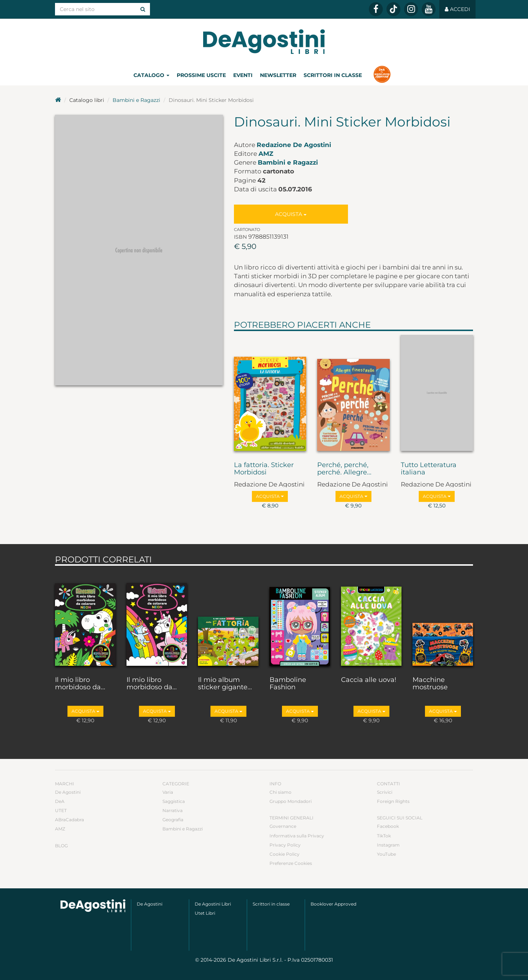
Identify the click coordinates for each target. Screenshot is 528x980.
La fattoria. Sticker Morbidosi (264, 469)
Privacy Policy (285, 845)
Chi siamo (280, 792)
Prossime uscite (201, 75)
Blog (61, 846)
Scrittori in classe (333, 75)
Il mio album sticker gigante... (225, 684)
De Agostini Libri (213, 904)
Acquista (291, 214)
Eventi (243, 75)
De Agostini (68, 792)
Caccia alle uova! (369, 680)
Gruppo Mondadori (291, 801)
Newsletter (278, 75)
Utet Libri (205, 913)
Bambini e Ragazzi (136, 100)
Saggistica (174, 801)
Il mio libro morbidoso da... (80, 684)
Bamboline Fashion (288, 684)
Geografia (173, 820)
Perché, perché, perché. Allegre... (344, 469)
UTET (61, 810)
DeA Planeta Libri (264, 42)
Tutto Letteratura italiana (429, 469)
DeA (60, 801)
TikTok (384, 836)
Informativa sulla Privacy (297, 836)
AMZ (266, 154)
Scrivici (385, 792)
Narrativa (173, 810)
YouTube (386, 854)
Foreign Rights (393, 801)
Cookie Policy (285, 854)
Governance (283, 826)
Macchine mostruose (430, 684)
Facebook (388, 826)
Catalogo (151, 75)
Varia (168, 792)
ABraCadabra (69, 820)
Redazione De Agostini (294, 145)
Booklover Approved (333, 904)
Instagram (388, 845)
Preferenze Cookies (291, 863)
